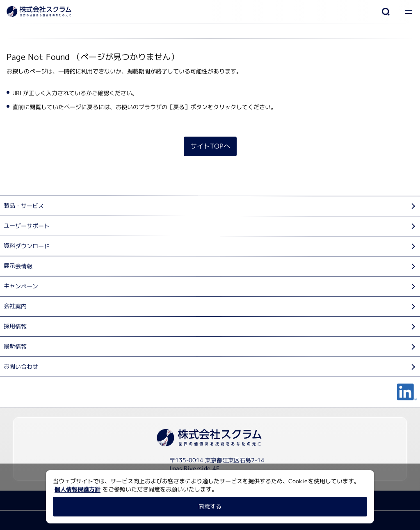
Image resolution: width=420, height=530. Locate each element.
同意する (210, 506)
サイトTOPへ (210, 146)
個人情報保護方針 (78, 489)
